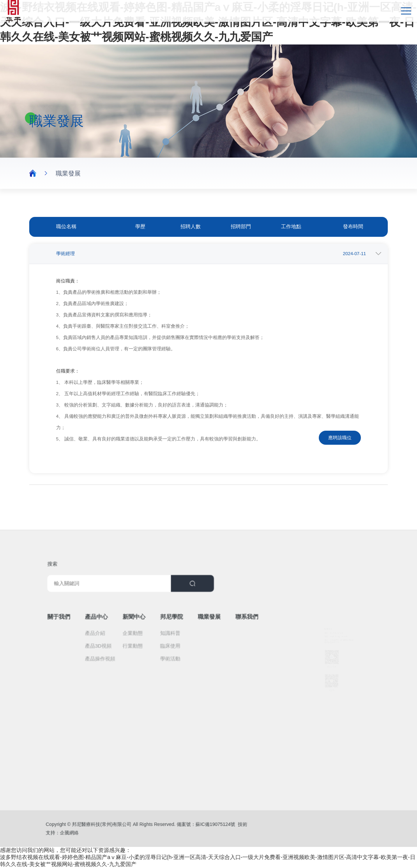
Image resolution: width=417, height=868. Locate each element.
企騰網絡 (90, 832)
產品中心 (113, 616)
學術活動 (168, 646)
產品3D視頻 (114, 637)
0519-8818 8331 (333, 606)
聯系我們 (224, 616)
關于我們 (85, 616)
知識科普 (168, 627)
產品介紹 (112, 627)
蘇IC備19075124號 (198, 825)
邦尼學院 (169, 616)
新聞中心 (141, 616)
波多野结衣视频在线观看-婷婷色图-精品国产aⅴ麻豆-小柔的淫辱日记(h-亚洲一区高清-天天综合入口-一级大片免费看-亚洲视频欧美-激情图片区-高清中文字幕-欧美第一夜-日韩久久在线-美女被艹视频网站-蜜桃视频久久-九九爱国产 (208, 22)
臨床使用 (168, 637)
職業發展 (68, 173)
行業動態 (140, 637)
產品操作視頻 (116, 646)
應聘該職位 (340, 438)
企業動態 (140, 627)
